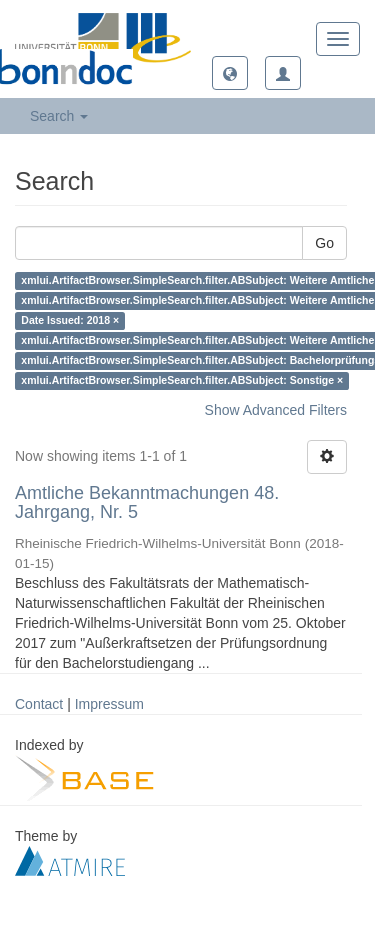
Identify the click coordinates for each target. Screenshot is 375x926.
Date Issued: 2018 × (70, 321)
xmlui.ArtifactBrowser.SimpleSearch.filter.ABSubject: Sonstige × (182, 381)
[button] (230, 73)
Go (324, 243)
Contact (39, 704)
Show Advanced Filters (276, 410)
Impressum (109, 704)
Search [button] (59, 116)
